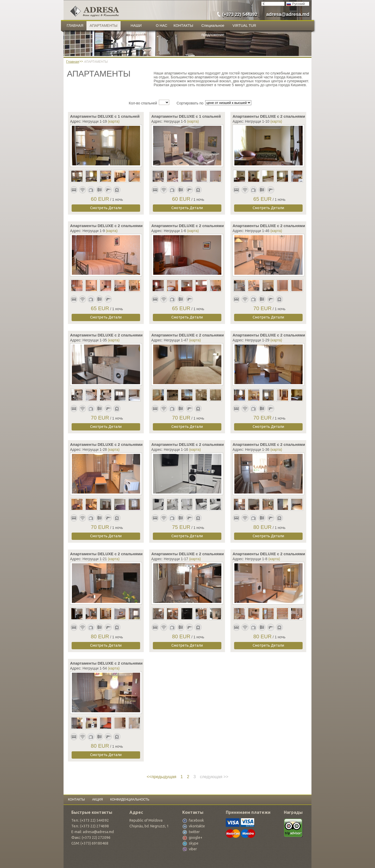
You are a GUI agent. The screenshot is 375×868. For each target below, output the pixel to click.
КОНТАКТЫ (183, 26)
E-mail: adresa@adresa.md (93, 832)
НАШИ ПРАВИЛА (136, 27)
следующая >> (214, 777)
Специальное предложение (213, 27)
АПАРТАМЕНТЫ (104, 26)
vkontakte (197, 826)
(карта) (114, 121)
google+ (196, 838)
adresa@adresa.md (288, 14)
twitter (194, 832)
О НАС (161, 26)
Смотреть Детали (106, 208)
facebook (196, 820)
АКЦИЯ (98, 800)
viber (193, 849)
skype (194, 843)
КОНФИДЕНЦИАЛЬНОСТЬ (130, 800)
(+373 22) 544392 (240, 14)
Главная (73, 62)
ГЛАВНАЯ (75, 26)
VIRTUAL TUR (244, 26)
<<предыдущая (161, 777)
